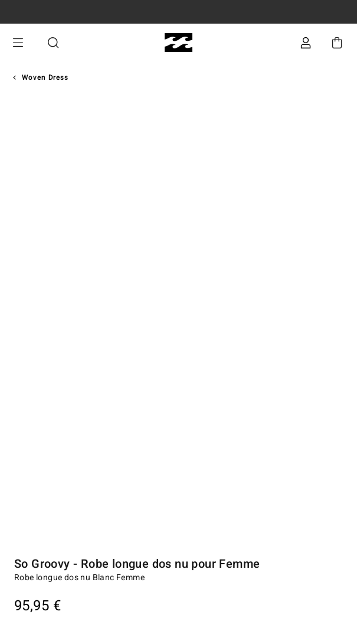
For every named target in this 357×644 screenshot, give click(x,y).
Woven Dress (45, 77)
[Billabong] (179, 43)
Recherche (53, 43)
